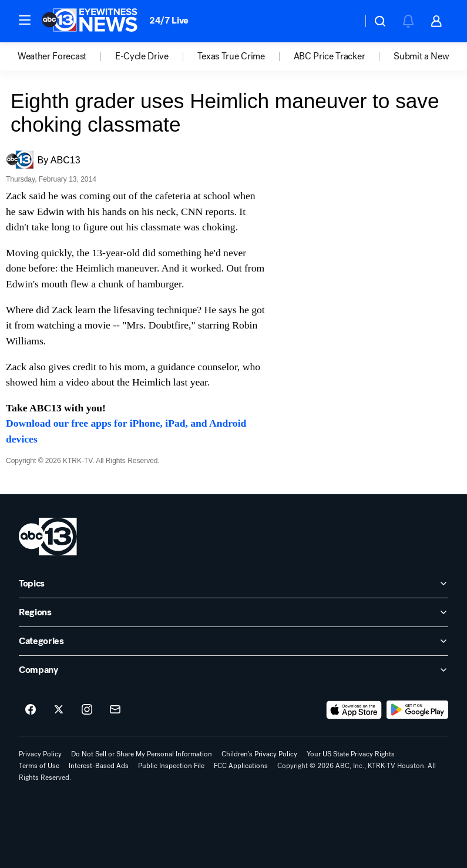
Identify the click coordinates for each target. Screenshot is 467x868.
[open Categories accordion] (233, 641)
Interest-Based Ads (99, 766)
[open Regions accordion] (233, 612)
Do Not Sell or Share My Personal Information (142, 754)
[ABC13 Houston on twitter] (59, 710)
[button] (25, 20)
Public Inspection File (171, 766)
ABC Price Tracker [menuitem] (330, 56)
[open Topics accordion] (233, 584)
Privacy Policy (40, 754)
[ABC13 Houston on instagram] (87, 710)
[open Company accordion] (233, 670)
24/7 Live (169, 20)
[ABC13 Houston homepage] (90, 21)
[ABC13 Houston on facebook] (31, 710)
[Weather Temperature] (344, 21)
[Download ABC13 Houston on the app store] (354, 710)
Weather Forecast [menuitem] (52, 56)
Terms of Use (39, 766)
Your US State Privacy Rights (351, 754)
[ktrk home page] (48, 537)
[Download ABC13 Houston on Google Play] (417, 710)
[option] (66, 56)
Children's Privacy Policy (259, 754)
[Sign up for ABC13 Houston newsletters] (115, 710)
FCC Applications (241, 766)
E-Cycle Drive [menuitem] (142, 56)
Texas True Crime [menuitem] (231, 56)
